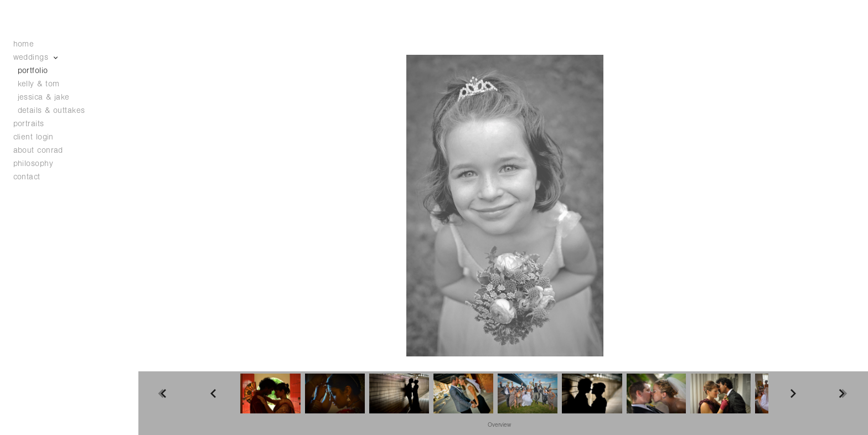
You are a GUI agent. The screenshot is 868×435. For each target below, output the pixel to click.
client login (33, 137)
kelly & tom (39, 84)
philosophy (33, 164)
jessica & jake (44, 97)
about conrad (38, 150)
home (24, 44)
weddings (37, 57)
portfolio (33, 71)
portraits (29, 124)
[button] (499, 424)
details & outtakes (51, 110)
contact (27, 177)
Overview (499, 425)
